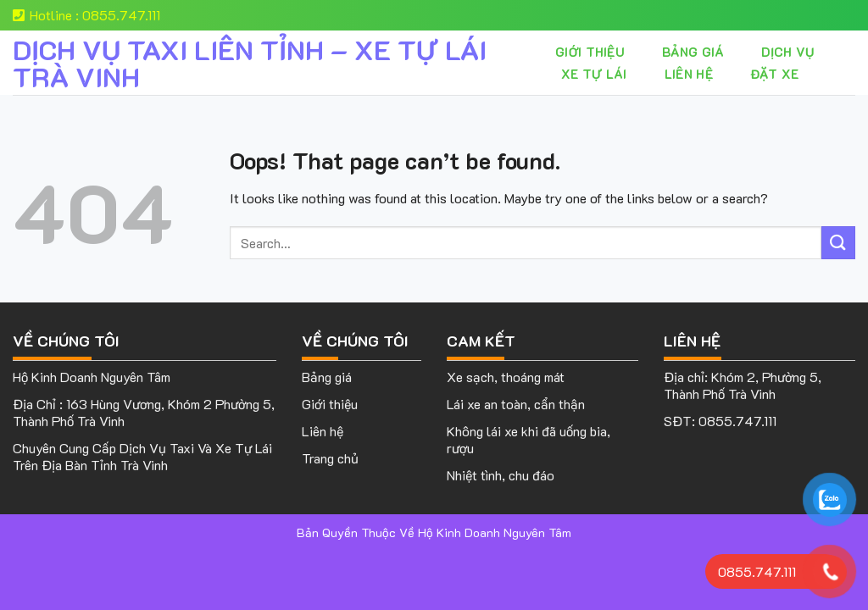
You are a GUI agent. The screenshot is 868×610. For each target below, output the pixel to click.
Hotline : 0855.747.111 (86, 15)
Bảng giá (693, 52)
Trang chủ (330, 458)
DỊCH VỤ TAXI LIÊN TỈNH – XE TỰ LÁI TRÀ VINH (250, 63)
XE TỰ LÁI (594, 74)
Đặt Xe (775, 74)
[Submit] (838, 243)
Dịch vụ (787, 52)
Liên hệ (689, 74)
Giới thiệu (590, 52)
